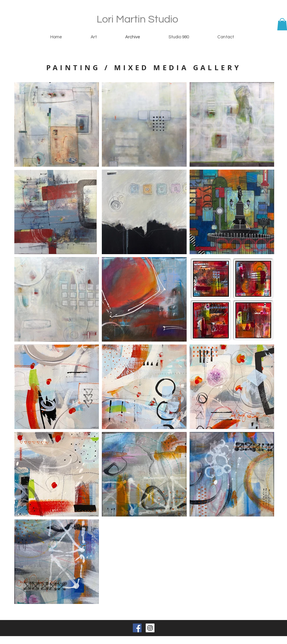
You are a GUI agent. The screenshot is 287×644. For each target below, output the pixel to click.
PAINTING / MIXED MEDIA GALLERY (144, 68)
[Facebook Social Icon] (137, 628)
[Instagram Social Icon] (150, 628)
